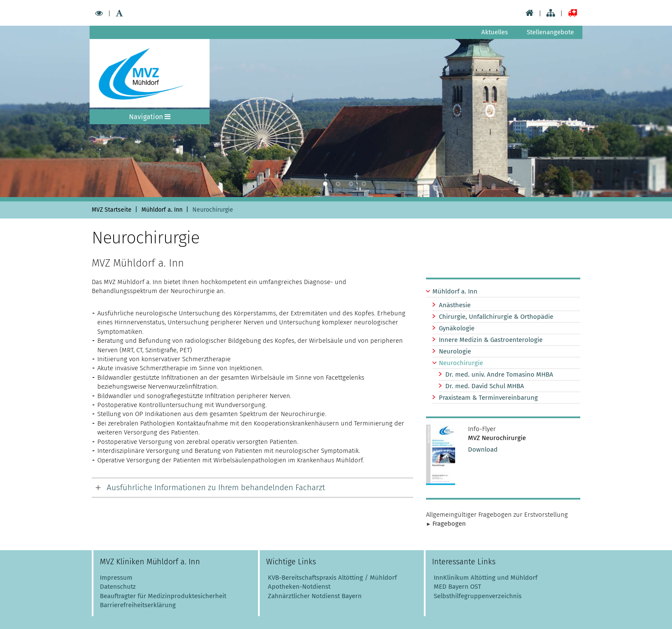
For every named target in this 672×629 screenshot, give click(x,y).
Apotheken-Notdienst (298, 587)
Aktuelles (495, 32)
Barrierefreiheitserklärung (138, 605)
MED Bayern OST (457, 587)
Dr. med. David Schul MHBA (485, 386)
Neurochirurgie (461, 363)
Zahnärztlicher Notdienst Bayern (314, 596)
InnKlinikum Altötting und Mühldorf (486, 578)
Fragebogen (449, 524)
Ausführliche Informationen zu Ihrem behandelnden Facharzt (216, 487)
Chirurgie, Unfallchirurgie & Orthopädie (496, 317)
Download (483, 449)
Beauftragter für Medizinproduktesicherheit (163, 596)
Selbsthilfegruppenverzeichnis (478, 596)
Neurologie (455, 351)
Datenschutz (118, 587)
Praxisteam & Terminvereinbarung (488, 398)
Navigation (150, 117)
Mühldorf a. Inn (455, 291)
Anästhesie (455, 305)
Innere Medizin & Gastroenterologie (491, 340)
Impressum (116, 578)
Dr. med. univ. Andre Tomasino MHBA (499, 374)
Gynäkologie (457, 328)
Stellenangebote (550, 32)
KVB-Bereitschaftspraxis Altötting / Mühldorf (332, 578)
